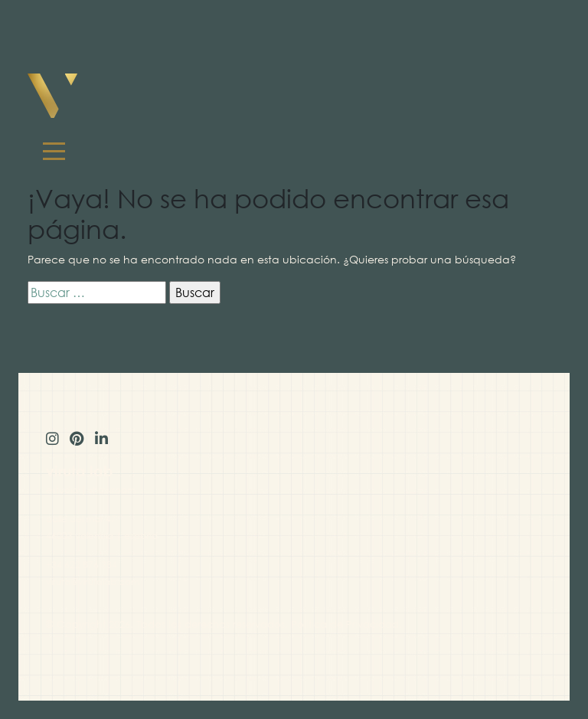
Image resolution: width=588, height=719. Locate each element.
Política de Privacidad (345, 624)
